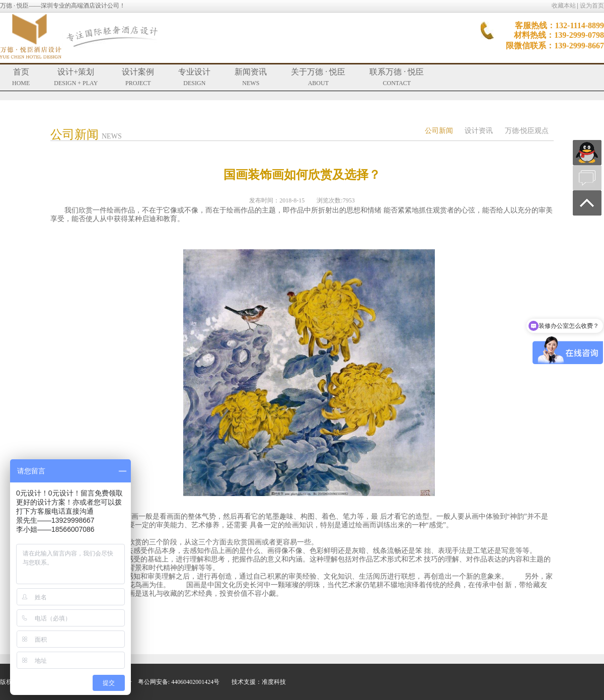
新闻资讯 (251, 77)
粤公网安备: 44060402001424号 (179, 682)
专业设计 (194, 77)
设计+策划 (76, 77)
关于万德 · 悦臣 (318, 77)
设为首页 (592, 6)
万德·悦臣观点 (527, 131)
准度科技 (274, 682)
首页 (21, 77)
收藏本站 (564, 6)
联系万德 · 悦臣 (397, 77)
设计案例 (138, 77)
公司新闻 (439, 131)
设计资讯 (479, 131)
